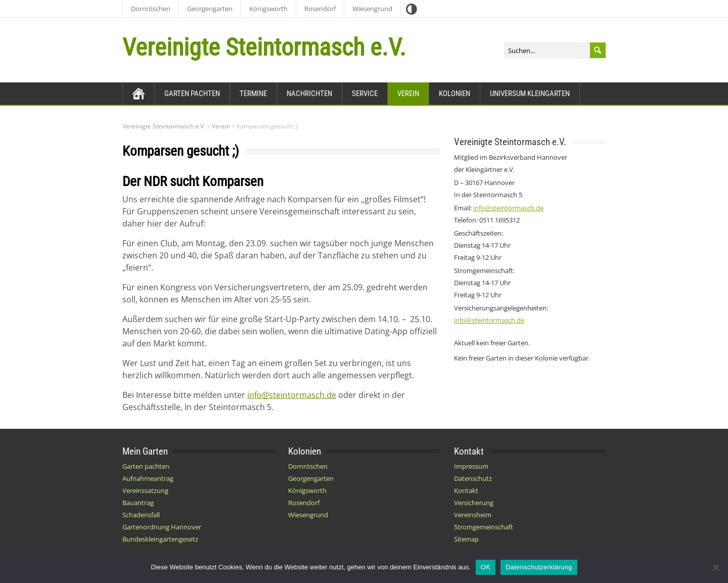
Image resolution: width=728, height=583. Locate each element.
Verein (408, 94)
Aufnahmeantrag (148, 478)
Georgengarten (210, 9)
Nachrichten (309, 94)
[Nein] (715, 567)
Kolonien (454, 94)
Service (365, 94)
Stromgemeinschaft (484, 527)
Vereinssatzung (145, 490)
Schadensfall (141, 515)
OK (486, 567)
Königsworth (268, 9)
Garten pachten (192, 94)
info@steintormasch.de (292, 395)
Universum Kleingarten (530, 94)
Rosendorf (320, 9)
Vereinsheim (473, 515)
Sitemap (466, 539)
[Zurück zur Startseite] (139, 94)
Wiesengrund (372, 9)
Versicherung (474, 503)
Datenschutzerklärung (539, 567)
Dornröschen (151, 9)
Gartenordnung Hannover (162, 527)
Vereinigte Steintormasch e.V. (264, 47)
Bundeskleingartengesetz (160, 539)
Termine (253, 94)
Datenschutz (473, 478)
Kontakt (466, 490)
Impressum (471, 466)
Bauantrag (138, 503)
